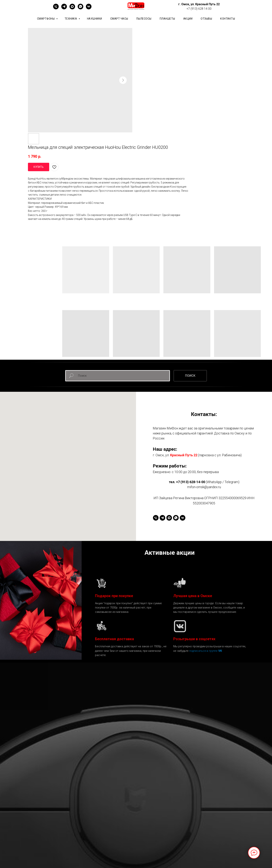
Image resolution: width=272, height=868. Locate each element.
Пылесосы (144, 19)
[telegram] (64, 8)
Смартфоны (46, 19)
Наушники (95, 19)
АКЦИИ (188, 19)
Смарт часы (119, 19)
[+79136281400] (56, 8)
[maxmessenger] (72, 8)
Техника (71, 19)
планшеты (167, 19)
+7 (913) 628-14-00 (191, 482)
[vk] (89, 8)
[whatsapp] (80, 8)
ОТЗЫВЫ (206, 19)
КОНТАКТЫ (228, 19)
